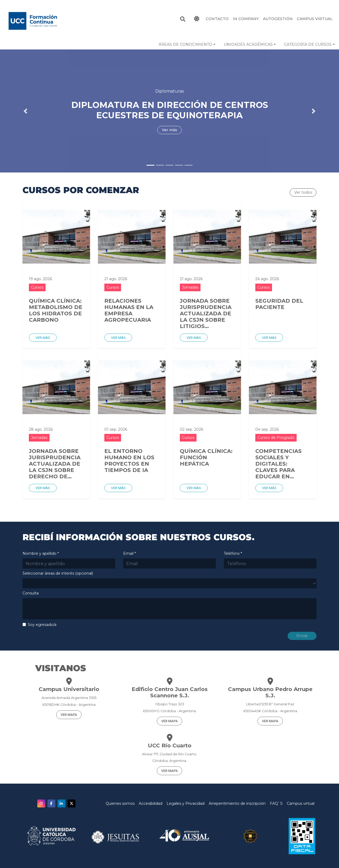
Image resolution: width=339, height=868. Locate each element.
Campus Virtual (315, 19)
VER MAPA (69, 715)
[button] (187, 45)
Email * (130, 553)
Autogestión (278, 19)
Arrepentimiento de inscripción (237, 803)
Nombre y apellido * (41, 553)
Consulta (31, 593)
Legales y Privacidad (186, 803)
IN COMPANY (246, 19)
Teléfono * (233, 553)
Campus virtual (301, 803)
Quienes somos (120, 803)
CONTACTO (217, 19)
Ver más (43, 338)
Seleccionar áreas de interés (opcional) (58, 573)
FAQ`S (276, 803)
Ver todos (303, 192)
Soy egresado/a (42, 625)
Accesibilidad (151, 803)
